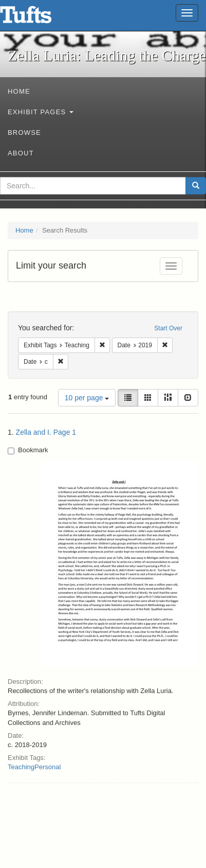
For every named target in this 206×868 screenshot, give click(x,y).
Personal (48, 767)
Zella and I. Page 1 (46, 432)
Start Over (168, 328)
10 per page (87, 398)
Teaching (21, 767)
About (21, 153)
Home (19, 91)
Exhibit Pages (41, 112)
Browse (24, 132)
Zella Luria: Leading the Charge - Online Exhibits (39, 18)
